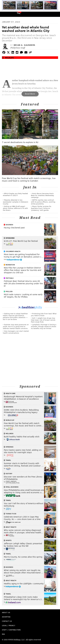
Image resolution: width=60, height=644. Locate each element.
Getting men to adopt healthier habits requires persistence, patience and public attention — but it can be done (15, 316)
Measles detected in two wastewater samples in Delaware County (15, 202)
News (19, 13)
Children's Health (13, 251)
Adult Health (11, 527)
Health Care (10, 393)
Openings (9, 447)
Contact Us (7, 621)
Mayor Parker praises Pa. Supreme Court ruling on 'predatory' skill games (41, 208)
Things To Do (11, 514)
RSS (3, 634)
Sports (8, 540)
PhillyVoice (6, 14)
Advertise (6, 617)
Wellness (9, 433)
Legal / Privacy (9, 625)
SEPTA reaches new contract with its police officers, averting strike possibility (43, 202)
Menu (56, 14)
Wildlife (9, 58)
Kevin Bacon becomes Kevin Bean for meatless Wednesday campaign (42, 195)
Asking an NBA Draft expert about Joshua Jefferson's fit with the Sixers (15, 208)
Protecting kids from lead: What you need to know (44, 314)
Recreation (10, 265)
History (9, 474)
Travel (8, 460)
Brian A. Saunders (25, 45)
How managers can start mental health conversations (16, 332)
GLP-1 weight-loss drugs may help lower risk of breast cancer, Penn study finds (43, 320)
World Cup (10, 420)
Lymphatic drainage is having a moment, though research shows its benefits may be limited (44, 326)
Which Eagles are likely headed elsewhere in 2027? (15, 194)
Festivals (10, 278)
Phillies (9, 291)
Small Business (12, 487)
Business (9, 225)
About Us (6, 612)
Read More (30, 94)
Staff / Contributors (11, 630)
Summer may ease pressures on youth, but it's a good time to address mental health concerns (16, 326)
